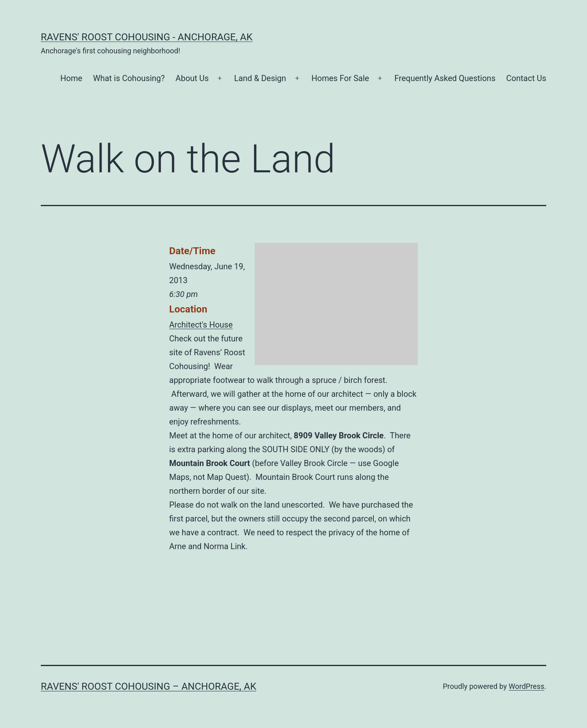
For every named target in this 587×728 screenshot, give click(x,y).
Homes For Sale (340, 78)
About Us (192, 78)
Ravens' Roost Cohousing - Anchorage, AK (147, 37)
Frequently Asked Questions (445, 78)
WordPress (526, 686)
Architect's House (201, 325)
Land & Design (260, 78)
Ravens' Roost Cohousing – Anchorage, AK (149, 686)
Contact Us (526, 78)
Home (71, 78)
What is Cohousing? (129, 78)
